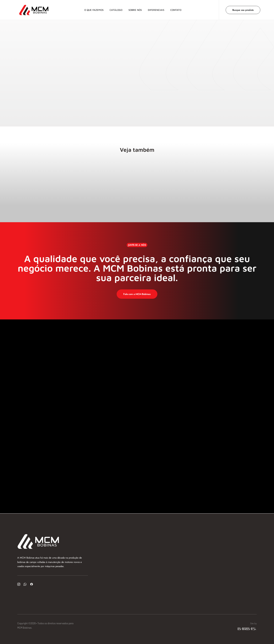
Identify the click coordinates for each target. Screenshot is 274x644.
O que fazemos (93, 9)
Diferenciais (155, 9)
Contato (175, 9)
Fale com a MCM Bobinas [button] (137, 294)
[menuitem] (93, 9)
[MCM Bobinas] (28, 9)
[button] (19, 585)
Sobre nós (134, 9)
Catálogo (115, 9)
